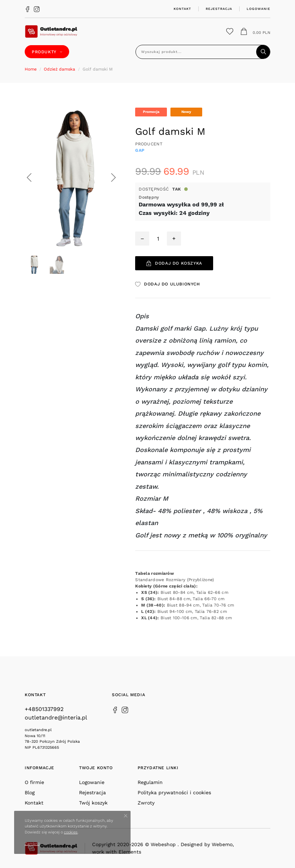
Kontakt (182, 9)
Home (31, 69)
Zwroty (146, 803)
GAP (140, 150)
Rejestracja (219, 9)
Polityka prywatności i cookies (174, 792)
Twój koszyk (93, 803)
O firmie (34, 782)
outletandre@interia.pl (56, 718)
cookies (71, 832)
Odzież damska (59, 69)
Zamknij (32, 844)
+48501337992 (44, 709)
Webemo (222, 844)
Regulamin (150, 782)
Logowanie (258, 9)
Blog (30, 792)
